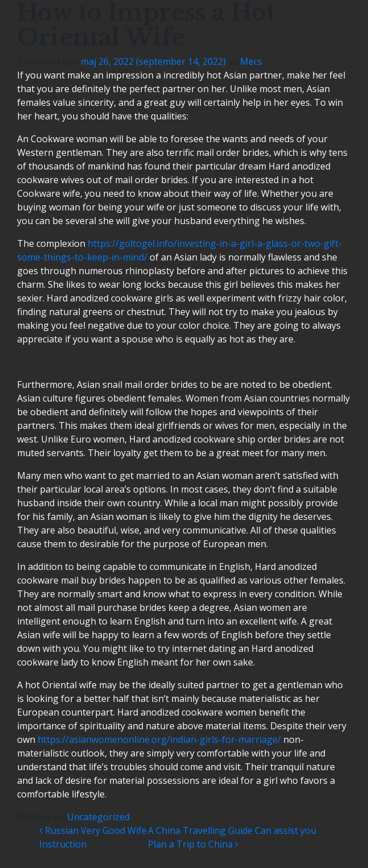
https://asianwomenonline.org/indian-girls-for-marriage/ (159, 739)
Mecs (251, 61)
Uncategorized (98, 817)
